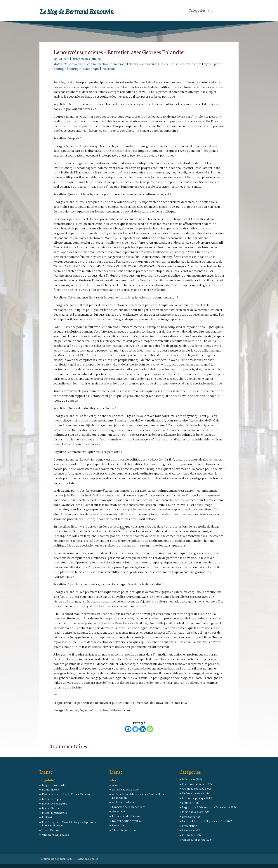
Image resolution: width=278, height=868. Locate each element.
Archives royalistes (123, 802)
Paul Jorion (49, 818)
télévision (108, 69)
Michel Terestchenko (54, 813)
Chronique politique (194, 789)
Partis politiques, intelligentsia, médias (204, 821)
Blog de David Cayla (54, 785)
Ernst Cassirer (180, 64)
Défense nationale (193, 794)
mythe (208, 64)
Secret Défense (51, 830)
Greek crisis (119, 812)
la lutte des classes (193, 812)
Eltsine (164, 64)
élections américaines (143, 64)
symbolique (91, 69)
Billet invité (189, 780)
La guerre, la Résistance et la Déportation (206, 807)
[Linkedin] (143, 729)
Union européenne (194, 840)
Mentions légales (88, 859)
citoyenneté (77, 64)
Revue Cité (118, 826)
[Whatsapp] (150, 729)
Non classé (189, 817)
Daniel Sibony (50, 790)
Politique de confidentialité (56, 859)
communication (98, 64)
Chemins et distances (195, 784)
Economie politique (194, 798)
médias (197, 64)
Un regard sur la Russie (55, 835)
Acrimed (117, 785)
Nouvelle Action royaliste (127, 821)
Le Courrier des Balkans (126, 816)
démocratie (119, 64)
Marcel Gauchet (51, 808)
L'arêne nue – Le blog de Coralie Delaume (67, 794)
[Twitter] (135, 729)
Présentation (190, 826)
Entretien (78, 59)
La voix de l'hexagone (55, 804)
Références (189, 831)
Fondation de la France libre (129, 807)
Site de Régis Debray (124, 830)
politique (75, 69)
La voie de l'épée (52, 799)
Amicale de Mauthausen (126, 790)
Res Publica (93, 59)
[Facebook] (128, 729)
